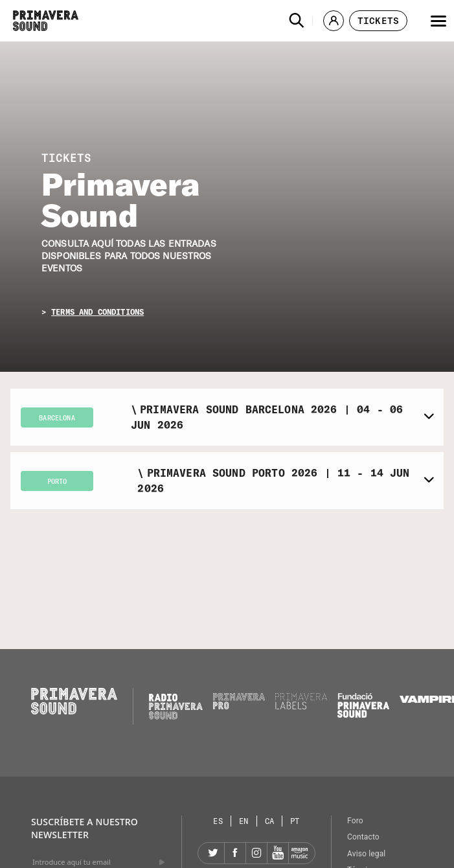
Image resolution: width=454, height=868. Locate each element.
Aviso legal (366, 854)
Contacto (363, 837)
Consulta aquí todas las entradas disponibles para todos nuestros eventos (129, 256)
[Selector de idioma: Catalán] (270, 821)
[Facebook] (235, 853)
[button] (297, 21)
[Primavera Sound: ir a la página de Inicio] (46, 21)
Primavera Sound (120, 200)
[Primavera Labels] (301, 706)
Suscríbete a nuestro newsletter (85, 828)
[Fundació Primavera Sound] (363, 714)
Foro (355, 821)
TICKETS (66, 158)
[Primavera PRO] (239, 706)
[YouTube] (278, 853)
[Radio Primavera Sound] (176, 706)
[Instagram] (256, 853)
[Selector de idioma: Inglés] (244, 821)
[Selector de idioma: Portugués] (295, 821)
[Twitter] (214, 853)
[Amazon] (299, 853)
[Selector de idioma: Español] (218, 821)
